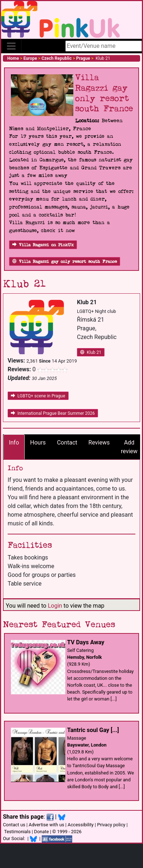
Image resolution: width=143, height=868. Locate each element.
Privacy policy (111, 825)
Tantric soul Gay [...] (93, 730)
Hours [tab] (38, 443)
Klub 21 (91, 352)
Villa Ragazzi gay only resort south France (65, 262)
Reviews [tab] (99, 443)
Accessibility (81, 825)
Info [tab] (14, 443)
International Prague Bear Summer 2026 (53, 413)
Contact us (14, 825)
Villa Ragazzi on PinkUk (43, 245)
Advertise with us (46, 825)
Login (55, 606)
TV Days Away (86, 642)
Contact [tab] (67, 443)
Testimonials (17, 832)
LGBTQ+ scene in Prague (38, 396)
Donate (42, 832)
